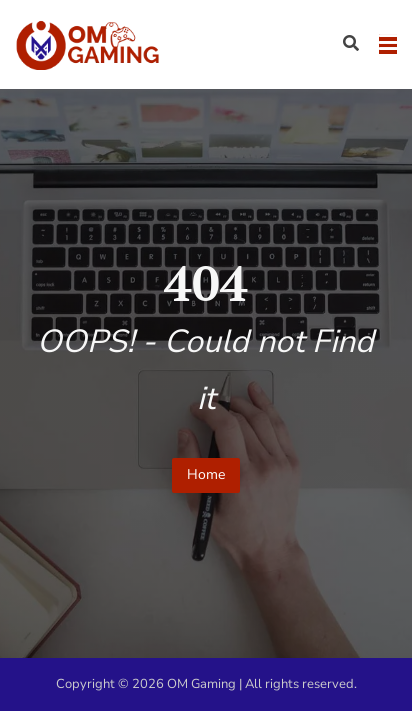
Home (206, 474)
